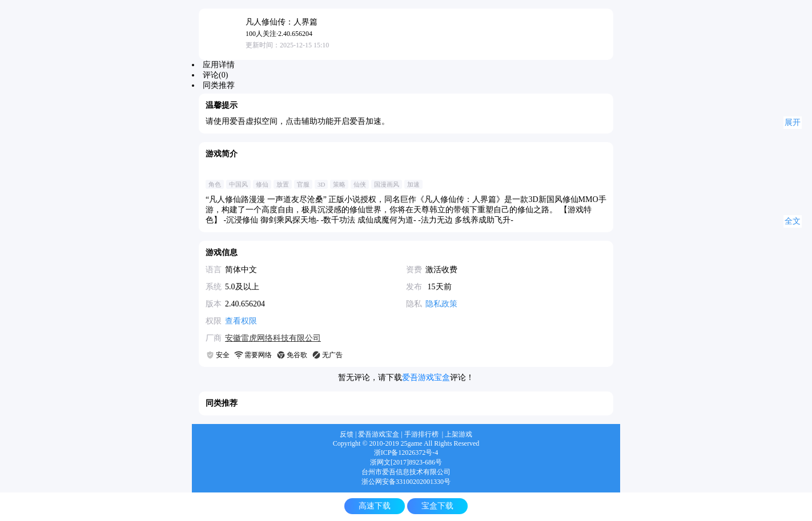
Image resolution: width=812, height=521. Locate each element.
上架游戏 (459, 434)
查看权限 (241, 321)
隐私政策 (441, 304)
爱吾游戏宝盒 (426, 377)
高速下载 (375, 506)
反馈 (347, 434)
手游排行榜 (421, 434)
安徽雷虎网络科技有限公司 (273, 338)
